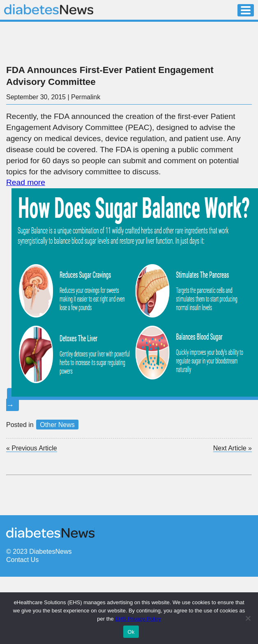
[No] (248, 618)
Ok (131, 632)
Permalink (86, 97)
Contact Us (22, 560)
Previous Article (32, 448)
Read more (26, 182)
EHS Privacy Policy (138, 619)
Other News (57, 425)
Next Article (233, 448)
